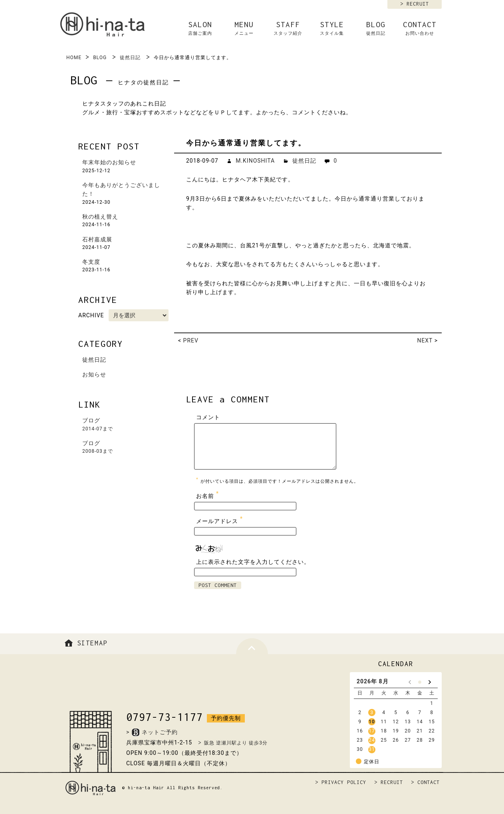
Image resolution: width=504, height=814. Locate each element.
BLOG (376, 28)
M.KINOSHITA (255, 161)
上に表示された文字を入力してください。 (253, 562)
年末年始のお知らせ (109, 162)
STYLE (332, 28)
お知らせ (94, 374)
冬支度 (91, 262)
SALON (200, 28)
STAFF (288, 28)
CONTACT (420, 28)
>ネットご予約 (152, 732)
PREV (191, 340)
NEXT (425, 340)
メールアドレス (220, 519)
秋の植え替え (100, 217)
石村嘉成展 (97, 239)
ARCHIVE (91, 315)
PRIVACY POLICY (344, 782)
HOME (74, 58)
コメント (208, 417)
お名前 (208, 494)
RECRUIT (418, 4)
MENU (244, 28)
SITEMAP (85, 643)
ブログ (126, 425)
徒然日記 (130, 58)
